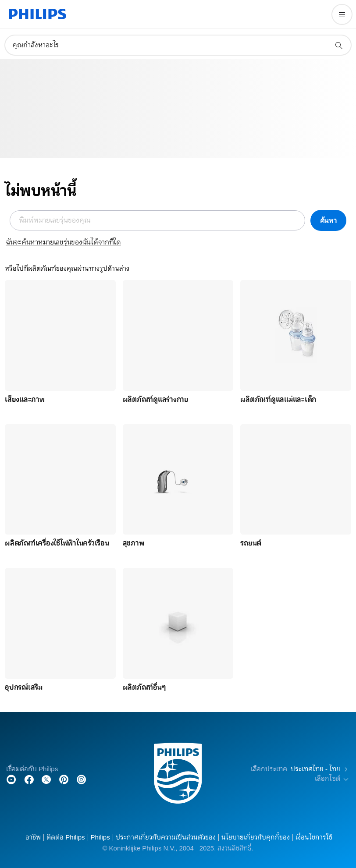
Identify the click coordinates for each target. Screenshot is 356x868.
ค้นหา (329, 220)
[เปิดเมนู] (342, 14)
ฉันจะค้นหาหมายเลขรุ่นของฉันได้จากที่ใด (63, 242)
